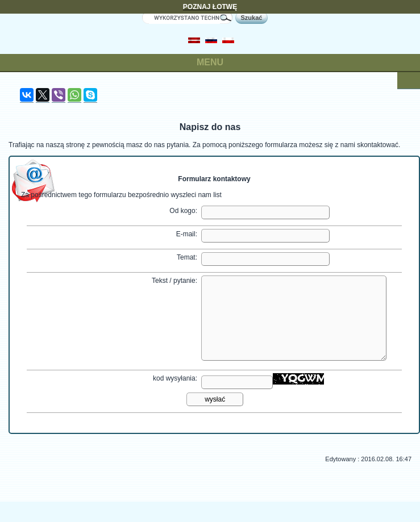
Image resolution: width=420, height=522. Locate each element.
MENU (210, 62)
